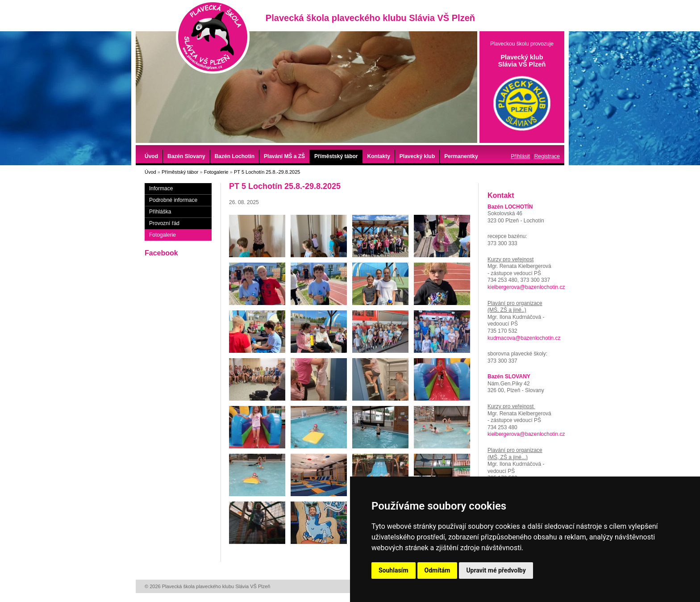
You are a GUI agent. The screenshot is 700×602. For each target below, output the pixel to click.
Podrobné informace (173, 200)
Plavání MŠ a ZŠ (284, 156)
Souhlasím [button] (394, 570)
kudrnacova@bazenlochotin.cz (524, 338)
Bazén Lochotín (235, 156)
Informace (161, 188)
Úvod (151, 156)
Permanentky (461, 156)
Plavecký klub (417, 156)
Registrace (547, 156)
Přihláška (160, 212)
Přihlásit (520, 156)
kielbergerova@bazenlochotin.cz (526, 287)
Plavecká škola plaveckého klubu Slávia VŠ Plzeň (213, 37)
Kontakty (378, 156)
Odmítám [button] (437, 570)
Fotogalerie (216, 172)
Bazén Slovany (186, 156)
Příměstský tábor (336, 156)
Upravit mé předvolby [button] (496, 570)
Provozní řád (164, 223)
